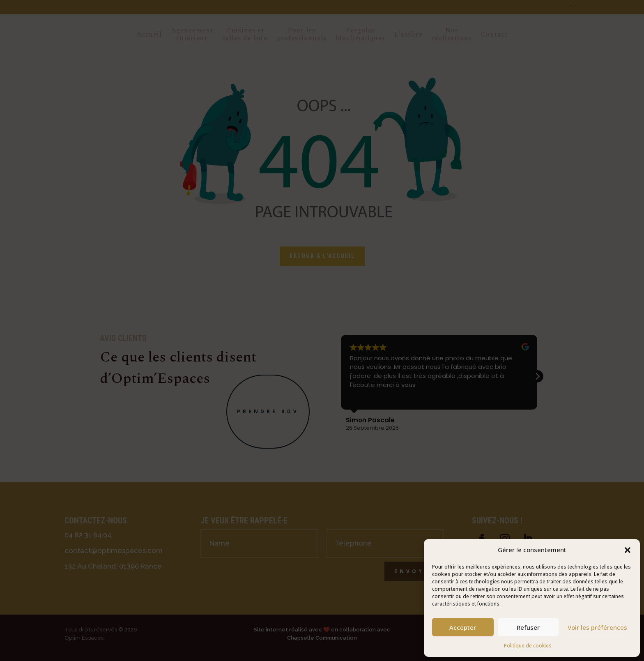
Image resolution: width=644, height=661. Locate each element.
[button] (628, 550)
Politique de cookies (528, 646)
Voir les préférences (597, 627)
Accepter (463, 627)
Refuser (528, 627)
